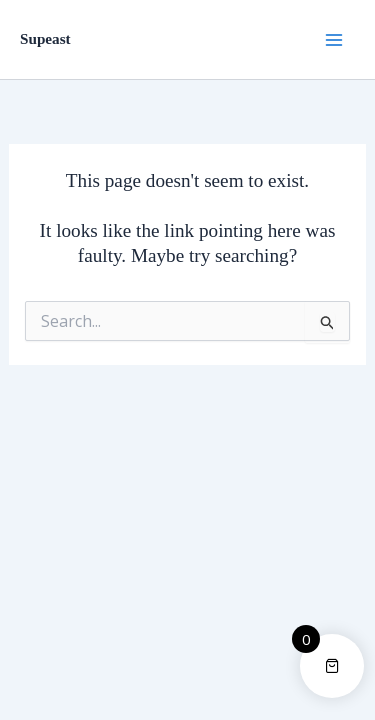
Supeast (45, 38)
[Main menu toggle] (334, 39)
